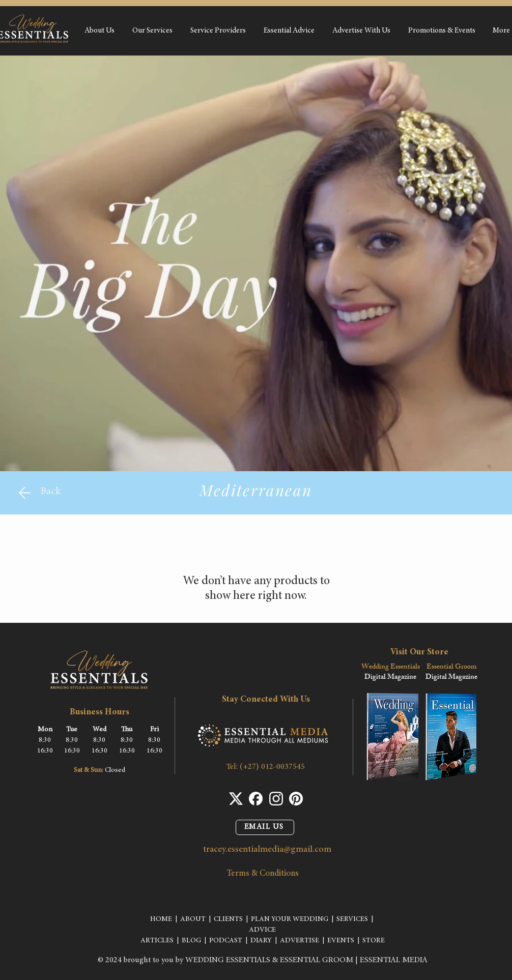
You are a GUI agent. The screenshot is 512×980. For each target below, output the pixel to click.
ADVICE (262, 930)
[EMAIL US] (265, 827)
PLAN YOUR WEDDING (290, 919)
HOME (161, 919)
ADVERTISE (300, 941)
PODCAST (226, 941)
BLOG (191, 941)
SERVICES (352, 919)
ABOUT (193, 919)
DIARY (261, 941)
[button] (152, 31)
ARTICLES (157, 941)
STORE (374, 941)
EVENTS (341, 941)
